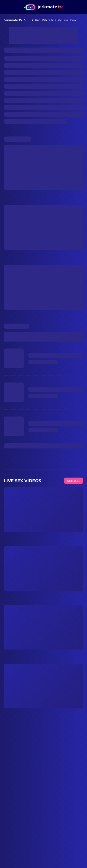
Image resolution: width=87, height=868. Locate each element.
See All (74, 481)
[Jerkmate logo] (43, 7)
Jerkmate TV (13, 20)
